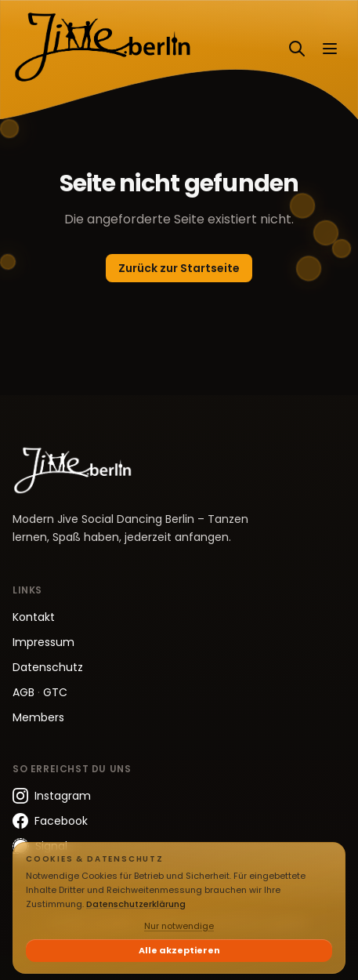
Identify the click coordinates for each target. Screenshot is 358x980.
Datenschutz (48, 667)
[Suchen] (297, 49)
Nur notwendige (179, 926)
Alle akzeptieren (179, 950)
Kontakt (34, 617)
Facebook (50, 821)
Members (38, 717)
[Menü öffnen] (330, 49)
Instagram (52, 796)
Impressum (43, 642)
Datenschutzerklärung (136, 904)
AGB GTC (40, 692)
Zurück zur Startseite (179, 268)
